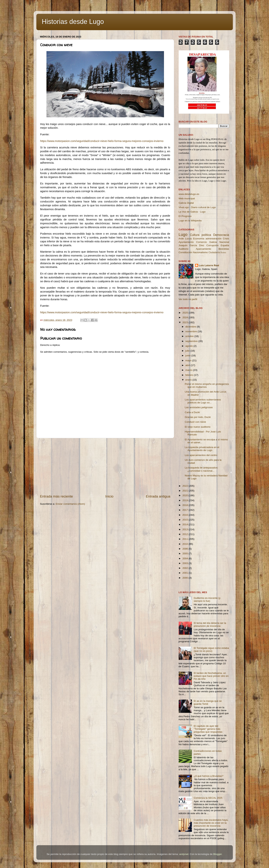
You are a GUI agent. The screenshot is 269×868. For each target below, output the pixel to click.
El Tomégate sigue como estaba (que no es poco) (211, 649)
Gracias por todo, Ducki (198, 417)
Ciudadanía (214, 252)
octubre (190, 336)
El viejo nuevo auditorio (198, 427)
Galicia (213, 242)
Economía (199, 239)
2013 (185, 529)
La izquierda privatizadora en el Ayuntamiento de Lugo (202, 449)
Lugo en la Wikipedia (190, 221)
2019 (185, 500)
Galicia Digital (186, 203)
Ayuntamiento (186, 242)
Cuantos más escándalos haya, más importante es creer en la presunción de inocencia (211, 823)
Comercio (202, 242)
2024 (185, 317)
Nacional (224, 242)
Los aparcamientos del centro (201, 455)
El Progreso (185, 216)
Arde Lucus (185, 239)
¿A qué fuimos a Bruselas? (208, 776)
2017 (185, 510)
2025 (185, 313)
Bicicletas (224, 249)
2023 (185, 322)
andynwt (184, 854)
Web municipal (187, 198)
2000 (185, 578)
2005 (185, 554)
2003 (185, 563)
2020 (185, 495)
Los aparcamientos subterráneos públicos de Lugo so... (203, 401)
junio (188, 355)
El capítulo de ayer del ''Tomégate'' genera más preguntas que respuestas (208, 729)
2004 (185, 558)
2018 (185, 505)
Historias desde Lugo (73, 22)
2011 (185, 539)
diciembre (191, 327)
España (225, 245)
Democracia (221, 235)
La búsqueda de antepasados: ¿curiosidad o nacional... (201, 469)
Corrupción (212, 245)
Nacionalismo (200, 252)
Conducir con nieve (195, 422)
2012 (185, 534)
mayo (189, 360)
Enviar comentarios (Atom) (70, 504)
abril (188, 365)
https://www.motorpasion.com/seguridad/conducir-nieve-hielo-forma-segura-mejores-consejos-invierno (102, 141)
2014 (185, 524)
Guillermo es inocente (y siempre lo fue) (207, 599)
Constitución (185, 252)
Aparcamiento (203, 249)
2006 (185, 549)
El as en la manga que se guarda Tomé (208, 702)
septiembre (192, 341)
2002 (185, 568)
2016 (185, 515)
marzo (189, 370)
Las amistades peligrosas (199, 407)
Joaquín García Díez (192, 245)
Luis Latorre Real (209, 265)
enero (189, 380)
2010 (185, 544)
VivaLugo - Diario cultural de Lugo (197, 207)
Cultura (195, 235)
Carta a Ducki (192, 412)
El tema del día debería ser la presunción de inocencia (210, 624)
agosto (189, 346)
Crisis (226, 239)
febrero (190, 375)
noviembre (192, 331)
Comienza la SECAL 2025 (208, 798)
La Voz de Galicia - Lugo (192, 212)
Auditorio (184, 249)
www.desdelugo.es (189, 194)
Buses (223, 252)
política (206, 235)
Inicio (109, 496)
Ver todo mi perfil (188, 299)
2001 (185, 573)
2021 (185, 491)
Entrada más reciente (57, 496)
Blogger (217, 854)
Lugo (183, 235)
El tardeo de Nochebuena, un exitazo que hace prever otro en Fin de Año (211, 676)
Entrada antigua (158, 496)
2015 (185, 520)
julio (188, 351)
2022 (185, 486)
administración (213, 239)
